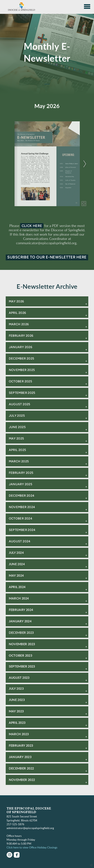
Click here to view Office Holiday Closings (32, 848)
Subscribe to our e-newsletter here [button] (47, 257)
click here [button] (32, 226)
